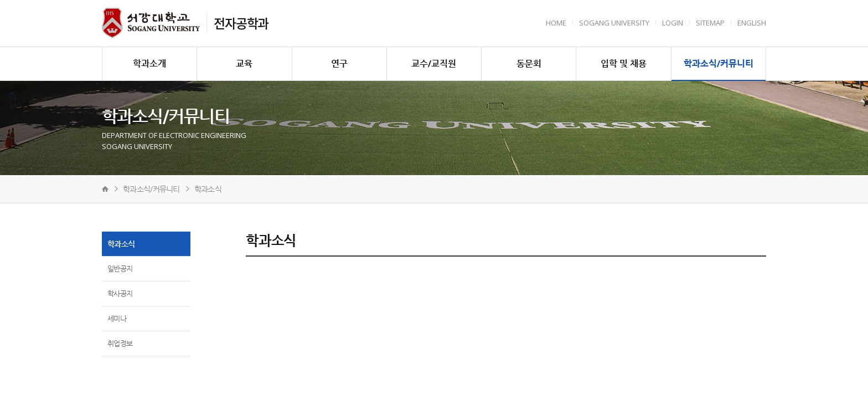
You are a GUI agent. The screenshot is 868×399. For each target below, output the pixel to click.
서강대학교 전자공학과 (151, 23)
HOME (556, 23)
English (752, 23)
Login (673, 23)
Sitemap (710, 23)
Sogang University (614, 23)
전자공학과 (241, 23)
